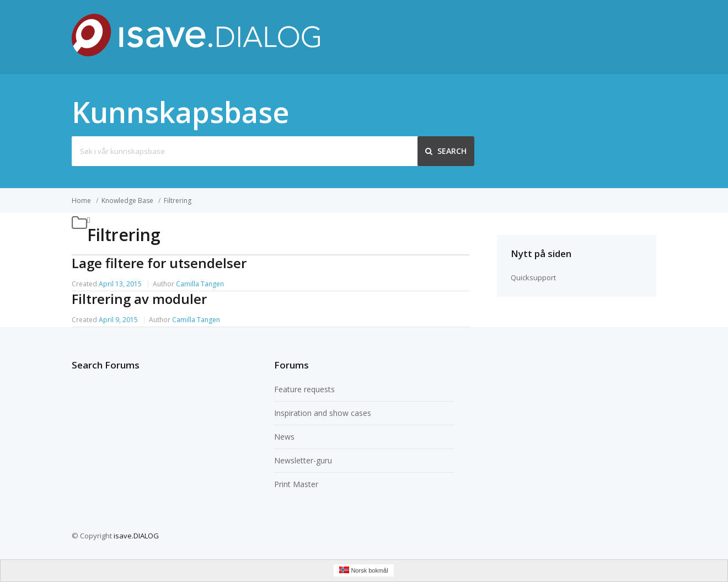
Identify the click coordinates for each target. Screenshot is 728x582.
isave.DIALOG (136, 536)
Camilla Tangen (200, 284)
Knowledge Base (127, 201)
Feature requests (304, 389)
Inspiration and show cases (323, 413)
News (284, 437)
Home (81, 201)
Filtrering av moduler (139, 299)
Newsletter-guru (303, 460)
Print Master (296, 484)
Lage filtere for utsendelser (159, 263)
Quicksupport (533, 277)
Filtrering (178, 201)
